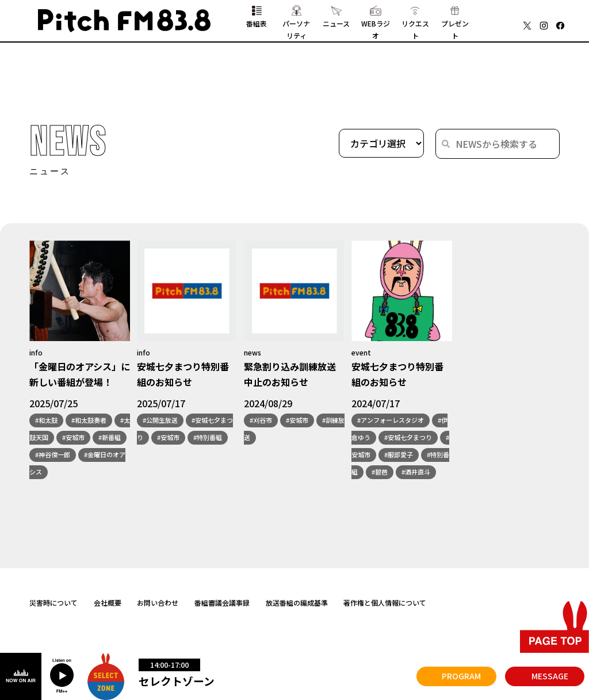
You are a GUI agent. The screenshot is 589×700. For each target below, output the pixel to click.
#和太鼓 (46, 420)
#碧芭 (380, 472)
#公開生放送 (160, 420)
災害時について (53, 603)
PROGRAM (461, 676)
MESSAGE (550, 676)
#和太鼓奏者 (89, 420)
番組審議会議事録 (222, 603)
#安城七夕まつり (408, 438)
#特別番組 (208, 438)
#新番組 (110, 438)
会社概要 (108, 603)
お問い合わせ (158, 603)
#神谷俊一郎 (53, 455)
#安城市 (73, 438)
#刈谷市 (261, 420)
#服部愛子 (399, 455)
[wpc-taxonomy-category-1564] (381, 144)
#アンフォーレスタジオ (391, 420)
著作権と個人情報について (385, 603)
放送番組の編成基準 (297, 603)
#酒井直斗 (416, 472)
